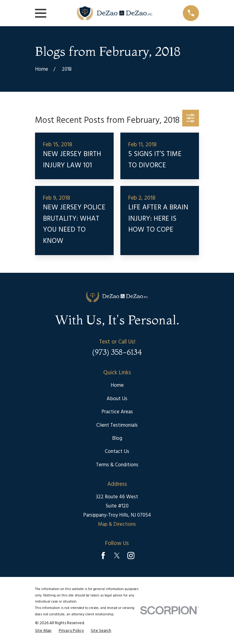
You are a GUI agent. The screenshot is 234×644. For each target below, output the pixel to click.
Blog (117, 438)
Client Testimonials (117, 425)
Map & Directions (117, 524)
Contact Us (117, 452)
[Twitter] (117, 555)
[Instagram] (131, 555)
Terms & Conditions (117, 465)
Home (117, 385)
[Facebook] (103, 555)
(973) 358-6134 (117, 352)
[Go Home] (42, 69)
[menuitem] (43, 631)
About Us (117, 399)
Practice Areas (117, 412)
